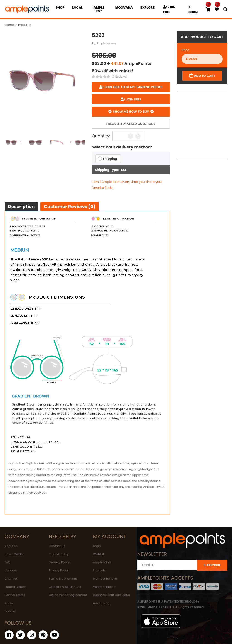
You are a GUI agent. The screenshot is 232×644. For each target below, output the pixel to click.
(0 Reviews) (120, 77)
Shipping (110, 159)
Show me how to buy (131, 112)
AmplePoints (102, 562)
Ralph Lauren (106, 43)
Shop (60, 7)
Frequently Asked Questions (131, 124)
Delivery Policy (59, 562)
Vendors (11, 570)
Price (186, 50)
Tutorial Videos (15, 587)
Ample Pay (99, 9)
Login (97, 546)
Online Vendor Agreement (68, 595)
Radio (9, 603)
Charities (11, 579)
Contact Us (57, 546)
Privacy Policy (59, 570)
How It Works (14, 554)
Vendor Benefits (104, 587)
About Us (11, 546)
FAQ (7, 562)
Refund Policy (59, 554)
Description (21, 207)
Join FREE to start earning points (133, 87)
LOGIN (193, 10)
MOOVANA (124, 7)
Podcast (11, 611)
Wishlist (98, 554)
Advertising (101, 603)
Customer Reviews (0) (70, 207)
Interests (99, 570)
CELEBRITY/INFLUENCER (65, 587)
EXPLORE (147, 7)
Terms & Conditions (63, 579)
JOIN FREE (169, 10)
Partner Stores (15, 595)
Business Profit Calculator (111, 595)
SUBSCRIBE (212, 565)
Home (9, 25)
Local (77, 7)
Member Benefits (105, 579)
